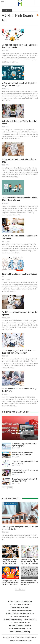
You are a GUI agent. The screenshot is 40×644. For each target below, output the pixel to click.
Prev (4, 488)
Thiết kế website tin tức (20, 623)
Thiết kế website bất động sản (20, 611)
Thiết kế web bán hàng (13, 620)
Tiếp (10, 488)
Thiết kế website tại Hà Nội (20, 626)
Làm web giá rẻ (30, 620)
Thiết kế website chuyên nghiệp (20, 601)
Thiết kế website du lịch (20, 617)
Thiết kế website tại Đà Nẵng (20, 632)
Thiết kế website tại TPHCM (20, 629)
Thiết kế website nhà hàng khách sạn (20, 614)
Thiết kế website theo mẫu (20, 604)
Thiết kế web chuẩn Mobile (20, 608)
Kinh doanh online (11, 504)
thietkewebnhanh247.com (23, 641)
